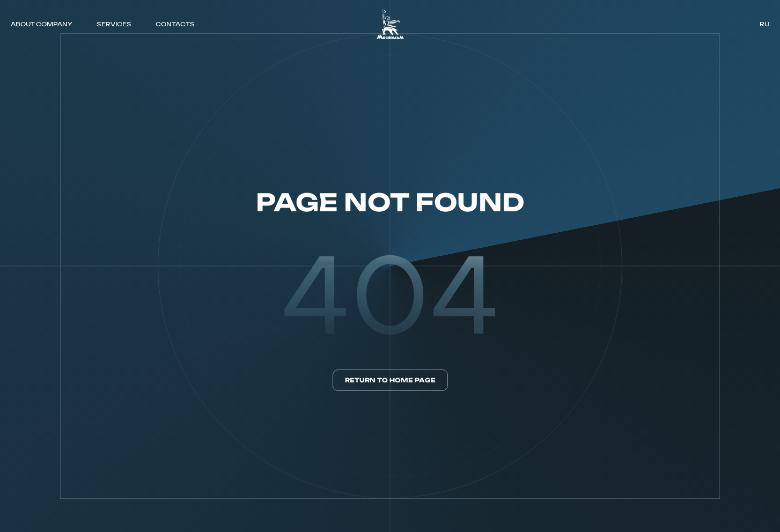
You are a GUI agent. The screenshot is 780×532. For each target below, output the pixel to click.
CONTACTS (175, 24)
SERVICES (114, 24)
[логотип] (390, 24)
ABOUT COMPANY (41, 24)
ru (764, 24)
